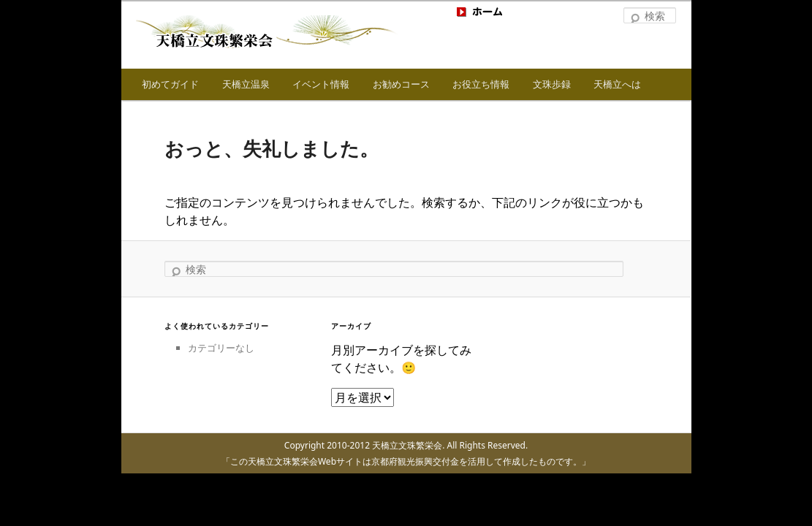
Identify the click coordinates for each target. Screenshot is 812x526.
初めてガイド (170, 84)
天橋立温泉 (246, 84)
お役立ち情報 (481, 84)
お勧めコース (401, 84)
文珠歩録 (552, 84)
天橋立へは (617, 84)
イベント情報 (321, 84)
